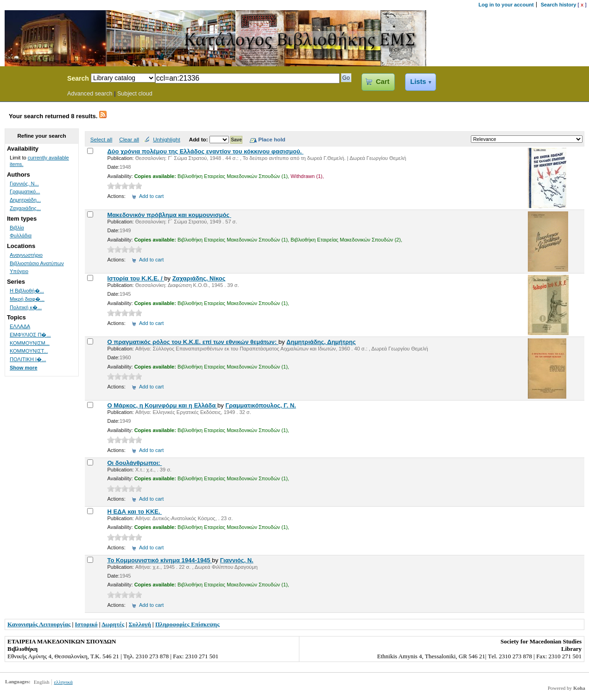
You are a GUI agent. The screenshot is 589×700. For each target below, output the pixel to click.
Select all (101, 139)
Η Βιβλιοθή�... (27, 291)
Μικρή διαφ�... (27, 299)
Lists (418, 82)
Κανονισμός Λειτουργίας (39, 624)
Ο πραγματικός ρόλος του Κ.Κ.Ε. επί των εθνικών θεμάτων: (193, 342)
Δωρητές (113, 624)
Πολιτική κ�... (26, 307)
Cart (383, 82)
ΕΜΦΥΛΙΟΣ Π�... (30, 335)
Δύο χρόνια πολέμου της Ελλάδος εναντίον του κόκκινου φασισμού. (205, 151)
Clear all (129, 139)
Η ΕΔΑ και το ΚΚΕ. (134, 512)
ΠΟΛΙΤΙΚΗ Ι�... (28, 359)
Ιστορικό (86, 624)
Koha (579, 688)
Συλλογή (140, 624)
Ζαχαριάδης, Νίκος (199, 278)
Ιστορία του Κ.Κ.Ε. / (136, 278)
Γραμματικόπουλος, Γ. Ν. (260, 405)
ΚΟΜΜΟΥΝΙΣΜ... (30, 343)
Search (78, 78)
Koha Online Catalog (31, 80)
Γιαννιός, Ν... (24, 184)
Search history (559, 5)
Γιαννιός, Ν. (237, 560)
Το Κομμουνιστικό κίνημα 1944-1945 (159, 560)
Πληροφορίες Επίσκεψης (187, 624)
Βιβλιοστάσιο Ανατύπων (37, 263)
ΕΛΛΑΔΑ (20, 326)
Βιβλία (17, 228)
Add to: (199, 139)
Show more (24, 368)
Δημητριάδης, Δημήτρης (321, 342)
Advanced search (90, 94)
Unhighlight (166, 139)
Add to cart (151, 196)
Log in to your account (506, 5)
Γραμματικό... (25, 191)
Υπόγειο (19, 271)
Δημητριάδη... (25, 200)
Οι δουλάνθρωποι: (134, 463)
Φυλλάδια (21, 235)
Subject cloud (135, 94)
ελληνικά (63, 682)
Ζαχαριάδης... (25, 208)
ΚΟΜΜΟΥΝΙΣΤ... (29, 351)
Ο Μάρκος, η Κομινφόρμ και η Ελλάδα (162, 405)
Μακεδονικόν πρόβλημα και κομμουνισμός (169, 215)
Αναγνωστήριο (26, 255)
